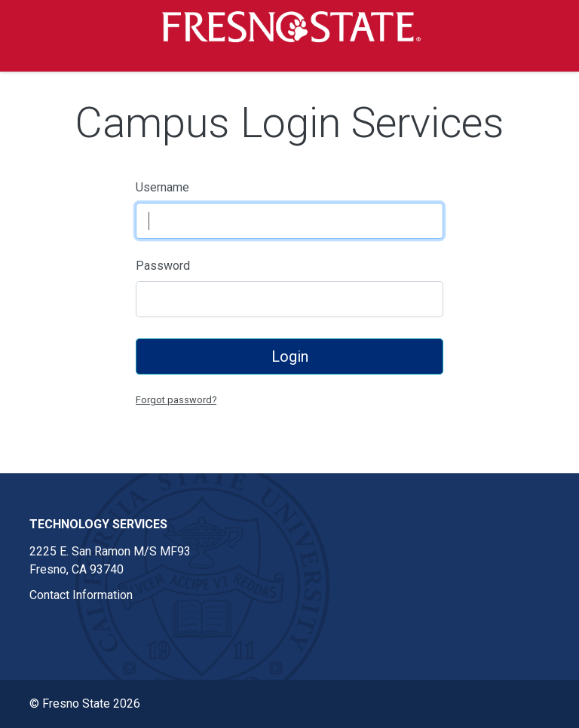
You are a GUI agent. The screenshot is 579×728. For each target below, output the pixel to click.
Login (290, 356)
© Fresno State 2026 (85, 704)
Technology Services (98, 524)
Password (163, 266)
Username (162, 187)
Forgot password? (176, 400)
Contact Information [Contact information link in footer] (81, 595)
